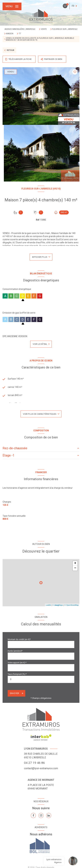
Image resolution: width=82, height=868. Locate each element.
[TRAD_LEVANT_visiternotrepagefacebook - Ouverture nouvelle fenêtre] (33, 816)
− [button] (75, 568)
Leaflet (48, 605)
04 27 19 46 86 (34, 763)
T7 (20, 34)
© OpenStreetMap (72, 605)
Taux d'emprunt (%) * (17, 674)
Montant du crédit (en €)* (19, 639)
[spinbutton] (41, 679)
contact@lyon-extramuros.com (41, 768)
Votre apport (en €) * (17, 663)
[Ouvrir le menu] (12, 6)
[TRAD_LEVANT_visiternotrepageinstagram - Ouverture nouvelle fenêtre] (41, 816)
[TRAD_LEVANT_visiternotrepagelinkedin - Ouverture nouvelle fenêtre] (49, 816)
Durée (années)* (15, 651)
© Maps (58, 605)
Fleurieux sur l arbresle (65, 29)
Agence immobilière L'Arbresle (20, 29)
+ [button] (75, 563)
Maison (10, 34)
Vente (44, 29)
